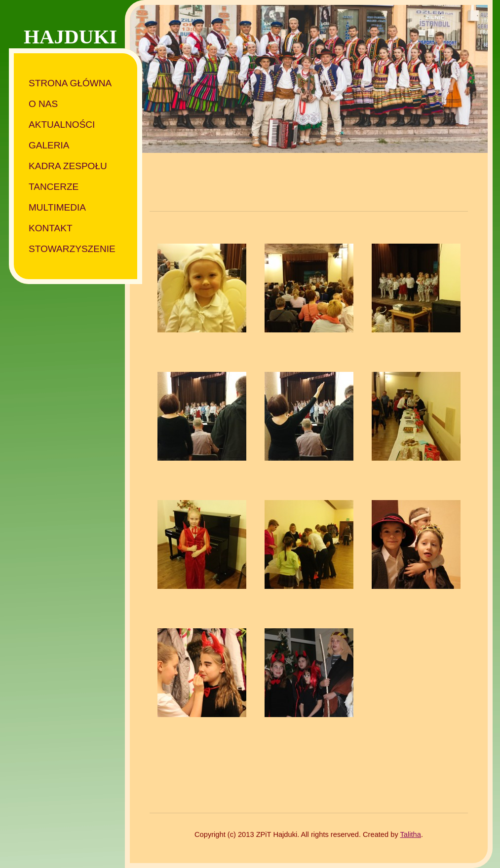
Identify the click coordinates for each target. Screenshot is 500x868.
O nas (43, 104)
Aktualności (62, 125)
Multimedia (57, 207)
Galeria (49, 145)
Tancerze (54, 187)
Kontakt (51, 228)
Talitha (411, 834)
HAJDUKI (70, 36)
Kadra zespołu (68, 166)
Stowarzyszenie (72, 249)
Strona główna (70, 83)
